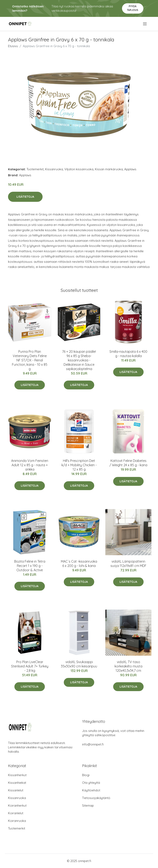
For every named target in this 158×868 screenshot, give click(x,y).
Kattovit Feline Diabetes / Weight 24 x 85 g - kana (128, 463)
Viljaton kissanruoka (79, 169)
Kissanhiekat (17, 783)
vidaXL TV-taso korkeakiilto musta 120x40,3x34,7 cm (128, 666)
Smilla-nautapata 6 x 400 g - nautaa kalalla (128, 354)
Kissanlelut (16, 790)
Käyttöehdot (91, 790)
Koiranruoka (17, 821)
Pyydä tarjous (133, 8)
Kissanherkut (17, 775)
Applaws (130, 169)
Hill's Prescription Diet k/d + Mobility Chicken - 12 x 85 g (79, 465)
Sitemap (88, 805)
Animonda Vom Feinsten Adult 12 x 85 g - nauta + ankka (30, 465)
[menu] (145, 24)
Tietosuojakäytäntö (96, 798)
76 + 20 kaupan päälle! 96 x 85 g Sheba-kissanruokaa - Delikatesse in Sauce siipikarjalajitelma (79, 360)
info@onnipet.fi (93, 744)
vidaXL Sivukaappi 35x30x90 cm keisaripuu (79, 664)
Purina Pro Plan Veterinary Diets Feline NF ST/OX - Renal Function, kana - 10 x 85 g (30, 360)
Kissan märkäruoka (109, 169)
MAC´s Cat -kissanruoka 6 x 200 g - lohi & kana (79, 564)
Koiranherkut (17, 805)
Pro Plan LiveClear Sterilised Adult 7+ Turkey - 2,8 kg (30, 666)
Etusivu (13, 46)
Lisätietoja (25, 197)
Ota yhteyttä (91, 783)
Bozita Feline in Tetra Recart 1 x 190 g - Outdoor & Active (30, 566)
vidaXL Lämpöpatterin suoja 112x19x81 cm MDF (128, 564)
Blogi (86, 775)
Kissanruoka (54, 169)
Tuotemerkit (35, 169)
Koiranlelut (16, 813)
